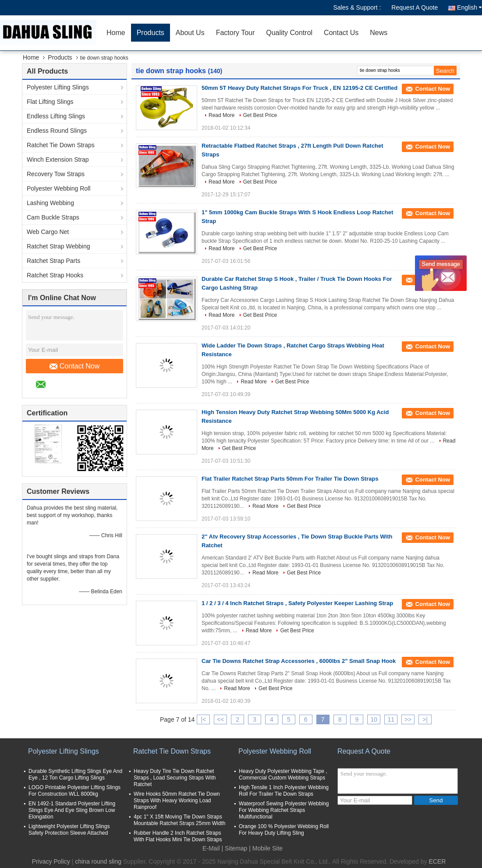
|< (204, 719)
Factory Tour (236, 33)
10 (374, 719)
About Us (190, 33)
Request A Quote (415, 7)
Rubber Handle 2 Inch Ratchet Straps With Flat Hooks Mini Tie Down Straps (178, 836)
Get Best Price (260, 115)
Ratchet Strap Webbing (58, 246)
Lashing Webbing (50, 203)
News (379, 33)
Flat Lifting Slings (50, 102)
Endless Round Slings (57, 131)
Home (116, 33)
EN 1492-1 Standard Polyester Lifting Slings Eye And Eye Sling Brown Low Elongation (72, 810)
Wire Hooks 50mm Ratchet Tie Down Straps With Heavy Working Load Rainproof (177, 801)
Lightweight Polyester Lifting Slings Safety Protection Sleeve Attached (69, 830)
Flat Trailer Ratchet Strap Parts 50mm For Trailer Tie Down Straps (290, 479)
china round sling (98, 861)
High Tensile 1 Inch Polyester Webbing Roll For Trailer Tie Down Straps (284, 791)
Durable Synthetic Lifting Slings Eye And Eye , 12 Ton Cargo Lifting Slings (75, 774)
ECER (437, 861)
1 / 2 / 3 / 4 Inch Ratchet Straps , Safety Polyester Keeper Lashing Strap (297, 603)
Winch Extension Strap (58, 159)
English (470, 7)
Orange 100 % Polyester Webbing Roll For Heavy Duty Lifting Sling (284, 830)
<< (220, 719)
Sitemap (236, 848)
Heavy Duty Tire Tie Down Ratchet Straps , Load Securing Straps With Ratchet (175, 778)
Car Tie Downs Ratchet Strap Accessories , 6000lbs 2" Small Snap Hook (299, 661)
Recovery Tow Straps (56, 174)
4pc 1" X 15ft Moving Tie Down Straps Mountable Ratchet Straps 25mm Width (179, 820)
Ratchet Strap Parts (53, 261)
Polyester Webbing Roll (58, 188)
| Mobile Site (266, 848)
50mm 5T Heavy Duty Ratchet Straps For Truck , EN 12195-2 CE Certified (299, 88)
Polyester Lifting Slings (58, 87)
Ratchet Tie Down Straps (61, 145)
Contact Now (75, 366)
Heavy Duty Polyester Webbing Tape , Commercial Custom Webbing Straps (283, 774)
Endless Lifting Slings (56, 116)
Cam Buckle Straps (53, 217)
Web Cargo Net (48, 232)
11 (391, 719)
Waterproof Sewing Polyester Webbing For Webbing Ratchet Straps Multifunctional (284, 810)
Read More (222, 115)
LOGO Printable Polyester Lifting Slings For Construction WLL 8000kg (74, 791)
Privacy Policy (51, 861)
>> (408, 719)
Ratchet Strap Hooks (55, 275)
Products (151, 33)
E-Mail (211, 848)
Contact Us (341, 33)
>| (425, 719)
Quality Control (289, 33)
